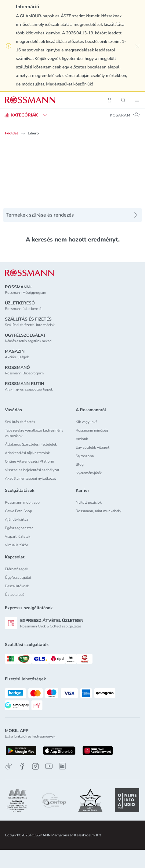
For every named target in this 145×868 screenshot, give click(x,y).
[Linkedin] (62, 766)
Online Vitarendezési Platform (29, 461)
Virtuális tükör (16, 545)
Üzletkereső (15, 595)
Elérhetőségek (16, 569)
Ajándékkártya (16, 519)
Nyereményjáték (89, 473)
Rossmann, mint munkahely (98, 511)
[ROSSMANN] (29, 273)
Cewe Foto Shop (18, 511)
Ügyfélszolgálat (18, 578)
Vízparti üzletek (18, 536)
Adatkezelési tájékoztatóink (27, 453)
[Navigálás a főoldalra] (30, 100)
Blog (80, 464)
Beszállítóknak (17, 586)
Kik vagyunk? (86, 422)
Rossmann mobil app (22, 502)
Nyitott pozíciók (89, 502)
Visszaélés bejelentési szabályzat (32, 470)
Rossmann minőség (92, 430)
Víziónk (82, 439)
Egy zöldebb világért (92, 447)
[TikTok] (9, 766)
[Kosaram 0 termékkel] (125, 115)
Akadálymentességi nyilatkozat (30, 478)
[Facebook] (22, 766)
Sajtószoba (85, 456)
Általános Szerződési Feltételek (31, 444)
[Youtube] (49, 766)
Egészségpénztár (19, 528)
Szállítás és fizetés (20, 422)
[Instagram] (35, 766)
